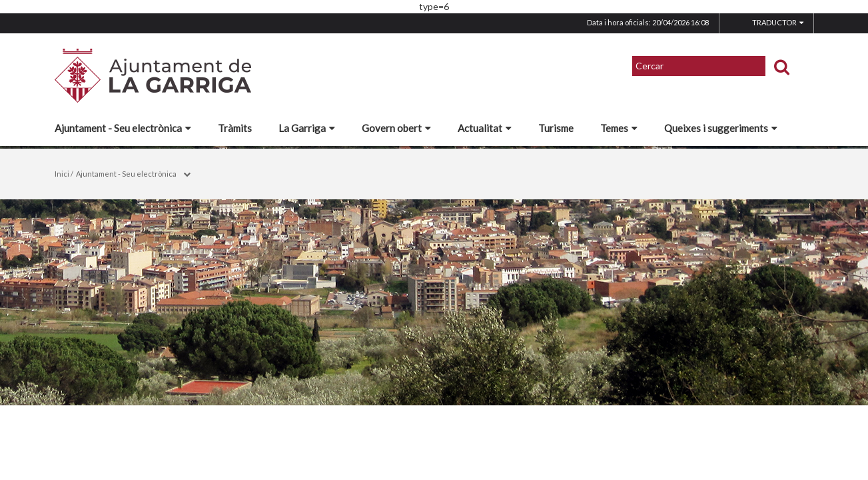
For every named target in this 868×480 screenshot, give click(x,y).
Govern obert (396, 128)
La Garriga (307, 128)
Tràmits (235, 128)
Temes (619, 128)
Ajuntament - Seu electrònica (123, 128)
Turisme (556, 128)
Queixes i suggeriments (721, 128)
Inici (62, 174)
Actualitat (485, 128)
